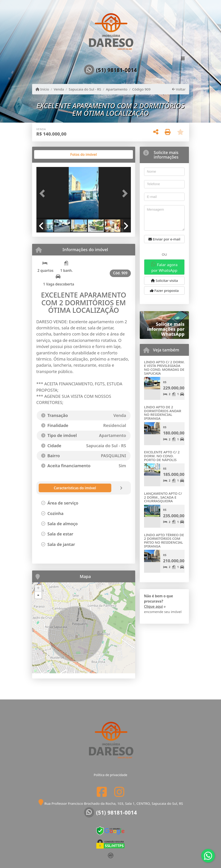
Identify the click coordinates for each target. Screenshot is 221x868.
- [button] (38, 595)
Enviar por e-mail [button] (164, 239)
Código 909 (141, 89)
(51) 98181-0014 (117, 70)
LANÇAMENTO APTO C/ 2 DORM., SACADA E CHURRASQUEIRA (163, 497)
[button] (43, 194)
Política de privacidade (110, 775)
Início (42, 89)
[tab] (51, 154)
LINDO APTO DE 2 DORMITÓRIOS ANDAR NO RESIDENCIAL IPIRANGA (163, 413)
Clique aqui (154, 606)
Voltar (179, 89)
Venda (59, 89)
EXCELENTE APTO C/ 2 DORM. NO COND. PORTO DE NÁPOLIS (162, 456)
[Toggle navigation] (183, 59)
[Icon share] (102, 792)
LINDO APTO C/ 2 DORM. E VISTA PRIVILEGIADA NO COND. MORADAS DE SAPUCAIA (164, 368)
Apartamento (117, 89)
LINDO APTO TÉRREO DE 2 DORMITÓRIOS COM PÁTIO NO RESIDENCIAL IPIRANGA (164, 540)
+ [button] (38, 588)
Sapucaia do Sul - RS (85, 89)
